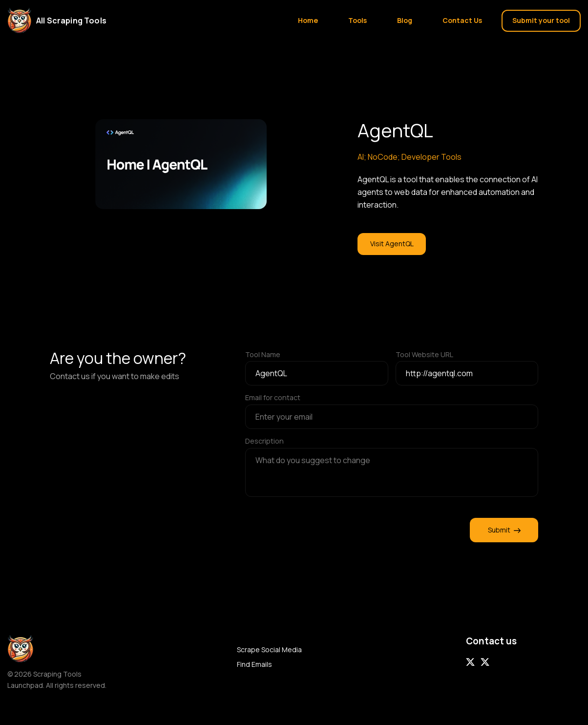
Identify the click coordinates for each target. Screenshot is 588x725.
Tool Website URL (424, 354)
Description (264, 441)
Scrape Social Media (269, 650)
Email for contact (273, 397)
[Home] (63, 21)
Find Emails (254, 664)
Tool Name (263, 354)
